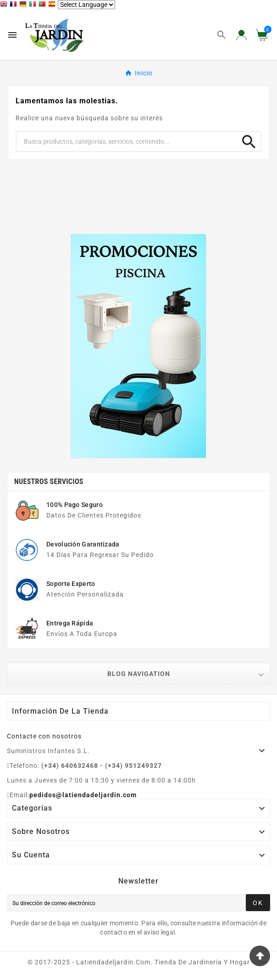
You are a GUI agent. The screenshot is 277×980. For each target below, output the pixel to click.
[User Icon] (241, 35)
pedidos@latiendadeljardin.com (83, 795)
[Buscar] (127, 141)
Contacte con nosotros (44, 736)
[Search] (249, 139)
